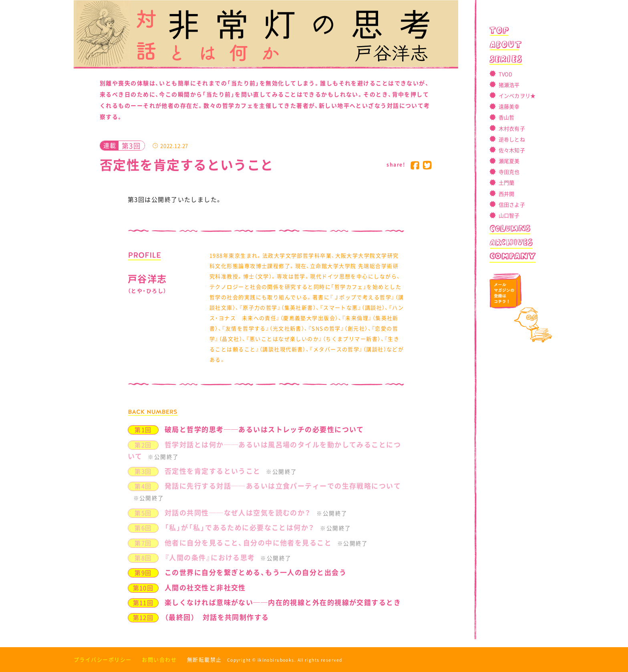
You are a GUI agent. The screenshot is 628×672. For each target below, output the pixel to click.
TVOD (506, 74)
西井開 (507, 194)
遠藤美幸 (509, 106)
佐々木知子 (512, 150)
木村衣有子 (512, 128)
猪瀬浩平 (509, 85)
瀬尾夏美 (509, 161)
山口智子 (509, 215)
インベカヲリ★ (517, 96)
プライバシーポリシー (103, 659)
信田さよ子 (512, 204)
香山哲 (507, 117)
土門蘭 (507, 182)
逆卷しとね (512, 139)
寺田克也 (509, 172)
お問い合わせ (159, 659)
